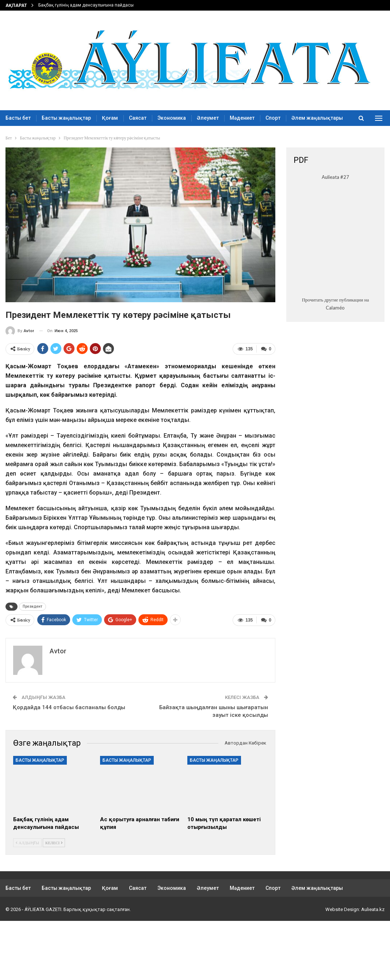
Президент (32, 606)
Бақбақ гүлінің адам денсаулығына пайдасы (86, 5)
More (298, 118)
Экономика (172, 118)
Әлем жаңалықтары (317, 887)
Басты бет (18, 118)
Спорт (273, 118)
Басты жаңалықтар (66, 118)
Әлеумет (208, 118)
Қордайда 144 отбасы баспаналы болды (69, 706)
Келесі (54, 841)
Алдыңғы (27, 841)
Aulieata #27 (335, 177)
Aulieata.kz (373, 908)
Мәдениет (242, 118)
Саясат (138, 118)
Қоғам (110, 118)
